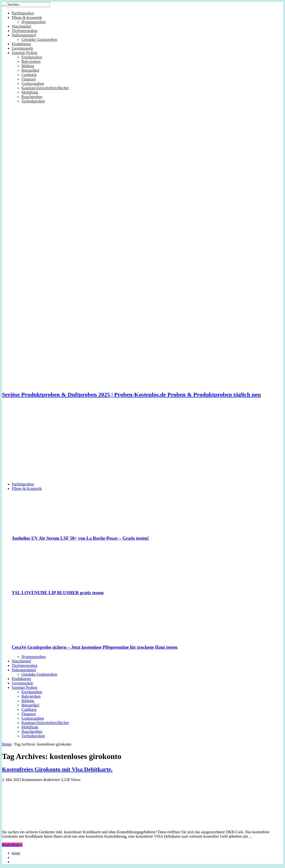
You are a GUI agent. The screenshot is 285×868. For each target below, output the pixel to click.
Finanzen (29, 79)
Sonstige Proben (24, 53)
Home (7, 744)
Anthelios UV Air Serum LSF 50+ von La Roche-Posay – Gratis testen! (80, 538)
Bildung (28, 66)
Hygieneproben (34, 22)
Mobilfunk (30, 92)
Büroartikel (30, 70)
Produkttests (21, 44)
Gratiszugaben (33, 83)
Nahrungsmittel (24, 35)
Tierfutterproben (25, 31)
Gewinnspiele (22, 48)
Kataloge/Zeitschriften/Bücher (45, 88)
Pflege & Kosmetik (27, 17)
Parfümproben (23, 13)
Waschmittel (21, 26)
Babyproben (31, 61)
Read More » (12, 845)
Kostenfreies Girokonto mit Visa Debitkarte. (57, 769)
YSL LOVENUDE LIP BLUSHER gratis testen (58, 593)
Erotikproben (32, 57)
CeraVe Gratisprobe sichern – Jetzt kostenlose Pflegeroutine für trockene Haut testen (95, 647)
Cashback (29, 75)
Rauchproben (32, 97)
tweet (16, 853)
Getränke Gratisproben (39, 39)
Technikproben (33, 101)
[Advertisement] (142, 444)
